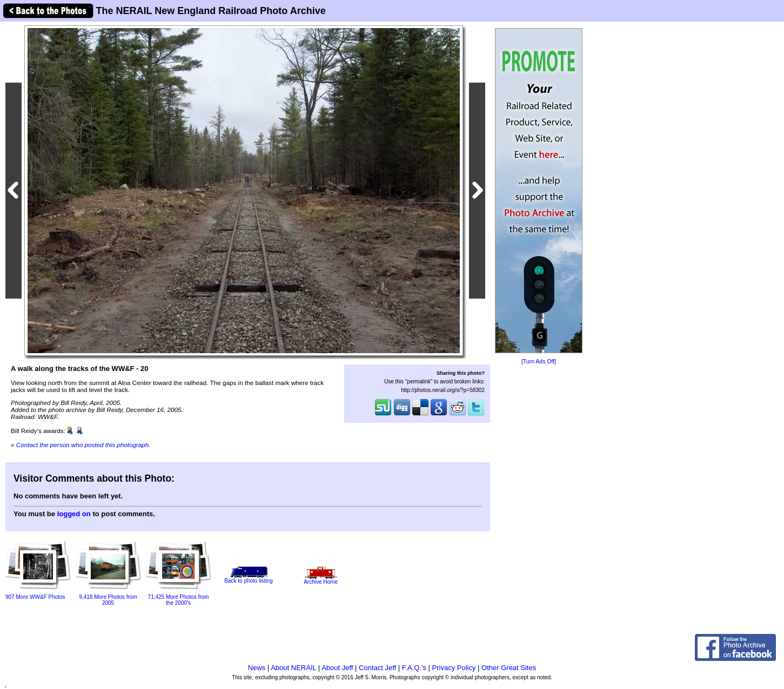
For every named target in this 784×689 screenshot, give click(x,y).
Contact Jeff (377, 668)
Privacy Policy (454, 668)
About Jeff (337, 668)
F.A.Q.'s (414, 668)
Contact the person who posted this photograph (83, 445)
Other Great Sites (509, 668)
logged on (74, 514)
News (257, 668)
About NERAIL (293, 668)
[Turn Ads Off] (539, 362)
